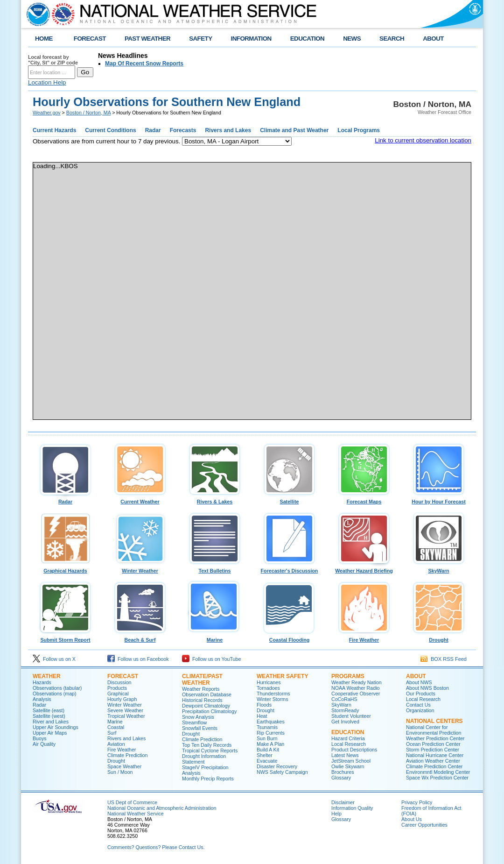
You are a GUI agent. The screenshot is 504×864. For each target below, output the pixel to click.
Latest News (345, 755)
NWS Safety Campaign (282, 772)
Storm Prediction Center (433, 750)
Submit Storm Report (65, 637)
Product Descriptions (354, 750)
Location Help (47, 82)
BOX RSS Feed (444, 659)
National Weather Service (136, 814)
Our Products (421, 694)
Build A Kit (268, 750)
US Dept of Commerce (132, 802)
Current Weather (140, 499)
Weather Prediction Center (435, 738)
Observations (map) (55, 694)
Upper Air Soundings (56, 727)
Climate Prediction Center (434, 766)
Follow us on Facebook (138, 659)
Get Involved (345, 722)
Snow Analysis (198, 717)
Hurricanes (269, 682)
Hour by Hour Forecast (439, 499)
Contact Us (418, 705)
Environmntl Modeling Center (438, 772)
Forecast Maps (364, 499)
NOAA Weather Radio (355, 688)
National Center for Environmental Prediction (434, 730)
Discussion (119, 682)
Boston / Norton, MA (88, 113)
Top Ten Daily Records (207, 745)
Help (336, 814)
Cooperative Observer (356, 694)
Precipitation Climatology (209, 711)
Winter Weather (140, 568)
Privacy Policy (417, 802)
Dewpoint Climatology (206, 706)
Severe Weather (125, 710)
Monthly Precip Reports (208, 779)
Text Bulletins (215, 568)
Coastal (116, 727)
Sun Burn (267, 738)
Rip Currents (271, 733)
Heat (262, 716)
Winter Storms (273, 699)
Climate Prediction (127, 755)
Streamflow (194, 722)
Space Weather (124, 766)
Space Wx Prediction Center (437, 778)
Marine (215, 637)
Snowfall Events (200, 728)
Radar (65, 499)
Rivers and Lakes (126, 738)
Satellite (289, 499)
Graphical (118, 694)
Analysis (42, 699)
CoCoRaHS (344, 699)
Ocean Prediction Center (433, 744)
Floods (264, 705)
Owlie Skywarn (348, 766)
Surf (112, 733)
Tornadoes (268, 688)
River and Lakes (51, 722)
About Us (412, 819)
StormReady (345, 710)
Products (117, 688)
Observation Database (207, 694)
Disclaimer (343, 802)
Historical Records (202, 700)
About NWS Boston (427, 688)
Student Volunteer (351, 716)
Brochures (343, 772)
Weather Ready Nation (357, 682)
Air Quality (44, 744)
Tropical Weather (126, 716)
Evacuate (267, 761)
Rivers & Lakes (215, 499)
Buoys (40, 738)
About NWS (419, 682)
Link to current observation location (423, 140)
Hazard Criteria (348, 738)
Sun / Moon (120, 772)
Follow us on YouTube (211, 659)
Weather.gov (47, 113)
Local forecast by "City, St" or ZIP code (53, 60)
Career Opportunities (424, 825)
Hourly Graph (122, 699)
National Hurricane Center (435, 755)
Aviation (116, 744)
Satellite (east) (49, 710)
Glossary (341, 778)
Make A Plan (270, 744)
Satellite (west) (49, 716)
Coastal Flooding (289, 637)
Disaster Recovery (277, 766)
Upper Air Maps (50, 733)
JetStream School (351, 761)
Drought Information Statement (204, 759)
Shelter (265, 755)
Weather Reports (201, 689)
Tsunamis (267, 727)
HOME (44, 39)
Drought (439, 637)
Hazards (42, 682)
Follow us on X (54, 659)
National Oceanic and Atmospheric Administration (162, 808)
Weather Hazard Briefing (364, 568)
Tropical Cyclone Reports (210, 751)
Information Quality (352, 808)
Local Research (349, 744)
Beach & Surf (140, 637)
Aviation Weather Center (433, 761)
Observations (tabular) (57, 688)
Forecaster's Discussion (289, 568)
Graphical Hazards (65, 568)
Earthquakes (271, 722)
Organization (420, 710)
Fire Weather (364, 637)
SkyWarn (439, 568)
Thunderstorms (273, 694)
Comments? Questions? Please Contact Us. (156, 847)
